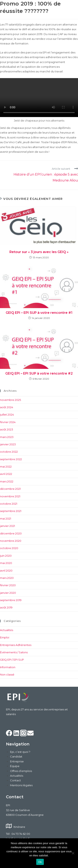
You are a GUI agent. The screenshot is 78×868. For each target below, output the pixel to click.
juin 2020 (6, 556)
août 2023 (7, 429)
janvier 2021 (7, 526)
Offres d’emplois (21, 771)
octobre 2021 (9, 504)
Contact (15, 780)
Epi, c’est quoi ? (20, 752)
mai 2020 (6, 563)
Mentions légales (21, 785)
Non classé (7, 674)
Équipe (15, 766)
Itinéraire (19, 827)
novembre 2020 (11, 541)
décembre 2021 (10, 489)
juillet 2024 (7, 415)
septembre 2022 (11, 459)
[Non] (73, 853)
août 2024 (7, 407)
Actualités (7, 630)
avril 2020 (6, 571)
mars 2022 (7, 481)
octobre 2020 (9, 548)
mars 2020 (7, 578)
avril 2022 (6, 474)
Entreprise (17, 761)
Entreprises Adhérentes (16, 645)
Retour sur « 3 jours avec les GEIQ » (39, 252)
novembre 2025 (10, 400)
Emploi (5, 637)
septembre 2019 (11, 600)
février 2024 (8, 422)
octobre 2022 (9, 452)
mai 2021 (6, 519)
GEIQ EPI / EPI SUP (12, 660)
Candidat (16, 756)
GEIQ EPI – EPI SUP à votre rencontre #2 (39, 373)
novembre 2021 (10, 496)
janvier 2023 (8, 444)
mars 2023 (7, 437)
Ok (40, 862)
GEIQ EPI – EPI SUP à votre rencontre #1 (39, 313)
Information (8, 667)
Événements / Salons (14, 652)
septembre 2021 (11, 511)
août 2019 (6, 607)
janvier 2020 (8, 593)
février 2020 (8, 585)
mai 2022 (6, 467)
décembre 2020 (11, 533)
